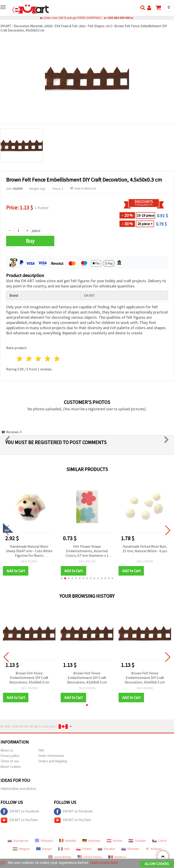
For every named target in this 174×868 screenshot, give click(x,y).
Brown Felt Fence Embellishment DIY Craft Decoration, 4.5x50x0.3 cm (29, 678)
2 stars (29, 359)
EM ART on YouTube (19, 820)
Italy (64, 849)
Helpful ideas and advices (18, 789)
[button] (62, 578)
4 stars (48, 359)
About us (7, 750)
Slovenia (130, 849)
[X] (3, 862)
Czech (159, 841)
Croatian (137, 841)
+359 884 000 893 (118, 18)
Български (18, 841)
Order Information (51, 756)
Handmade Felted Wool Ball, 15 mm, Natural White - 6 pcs (145, 549)
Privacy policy (10, 756)
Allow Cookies (157, 864)
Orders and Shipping (53, 761)
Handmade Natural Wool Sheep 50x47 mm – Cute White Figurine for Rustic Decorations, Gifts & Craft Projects (29, 551)
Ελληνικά (44, 841)
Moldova (117, 857)
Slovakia (106, 849)
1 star (20, 359)
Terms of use (10, 761)
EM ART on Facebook (20, 812)
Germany (91, 841)
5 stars (57, 359)
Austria (114, 841)
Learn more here (104, 862)
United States (90, 857)
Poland (84, 849)
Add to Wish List (83, 188)
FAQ (41, 750)
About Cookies (11, 767)
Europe (44, 849)
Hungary (21, 849)
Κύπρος (153, 849)
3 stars (39, 359)
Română (67, 841)
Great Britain (60, 857)
